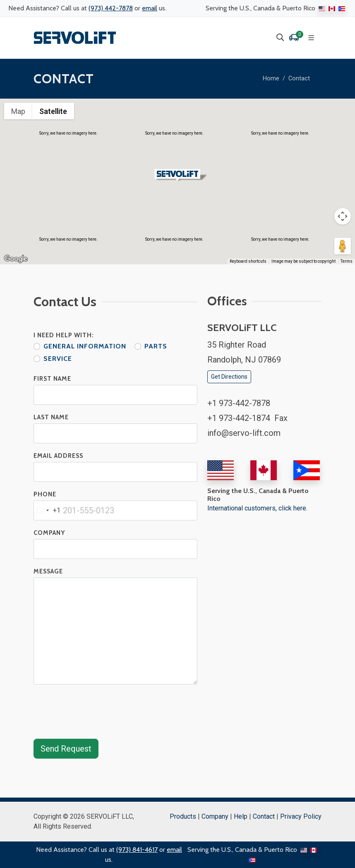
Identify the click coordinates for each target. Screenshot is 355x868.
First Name (52, 379)
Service (58, 359)
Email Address (58, 456)
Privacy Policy (301, 816)
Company (49, 533)
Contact (299, 79)
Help (241, 816)
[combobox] (47, 510)
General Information (85, 346)
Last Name (51, 417)
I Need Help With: (64, 335)
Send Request (66, 749)
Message (48, 571)
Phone (45, 494)
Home (271, 79)
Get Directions (229, 377)
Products (183, 816)
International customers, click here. (257, 508)
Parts (156, 346)
